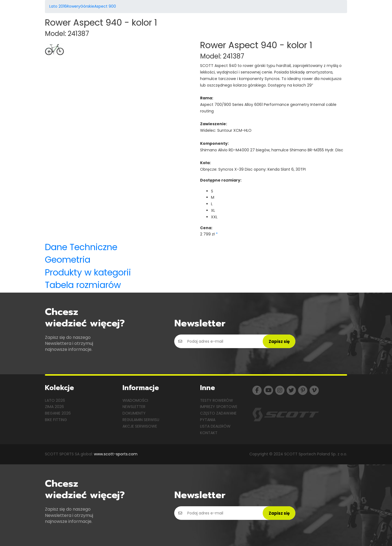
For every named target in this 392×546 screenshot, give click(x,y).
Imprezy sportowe (219, 407)
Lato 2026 (55, 400)
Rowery (73, 6)
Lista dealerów (215, 426)
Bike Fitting (56, 420)
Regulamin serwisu (141, 420)
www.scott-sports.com (116, 454)
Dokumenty (134, 413)
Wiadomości (135, 400)
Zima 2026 (54, 407)
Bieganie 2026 (58, 413)
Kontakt (209, 433)
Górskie (87, 6)
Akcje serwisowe (140, 426)
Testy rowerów (217, 400)
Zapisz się (279, 341)
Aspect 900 (105, 6)
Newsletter (134, 407)
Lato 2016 (58, 6)
